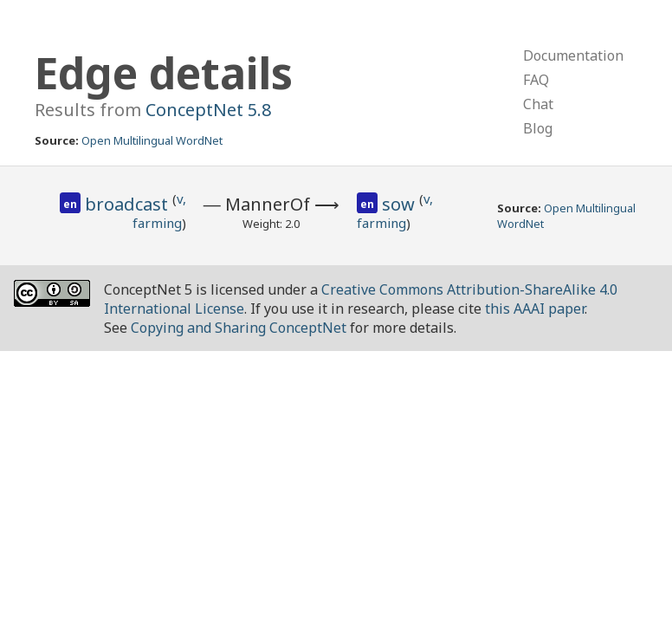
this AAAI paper (535, 309)
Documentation (573, 55)
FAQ (536, 80)
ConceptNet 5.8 (208, 110)
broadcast (129, 204)
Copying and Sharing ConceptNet (239, 328)
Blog (538, 128)
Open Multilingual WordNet (152, 140)
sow (401, 204)
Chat (538, 104)
